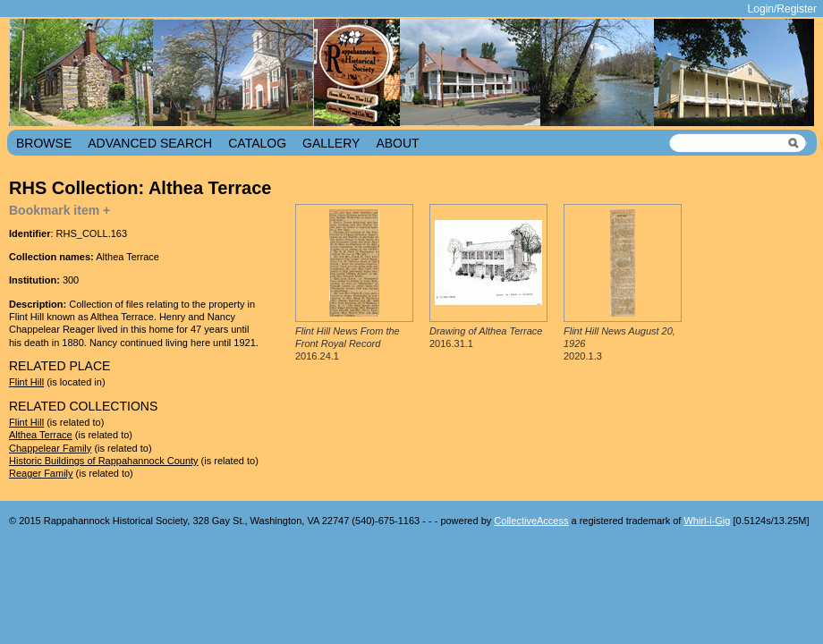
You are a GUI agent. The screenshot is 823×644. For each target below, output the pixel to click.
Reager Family (41, 473)
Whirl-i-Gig (707, 521)
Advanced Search (150, 143)
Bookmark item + (59, 210)
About (397, 143)
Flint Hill (26, 382)
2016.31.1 (486, 337)
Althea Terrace (41, 435)
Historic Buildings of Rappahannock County (104, 461)
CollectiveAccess (531, 521)
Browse (44, 143)
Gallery (331, 143)
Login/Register (782, 9)
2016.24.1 (348, 344)
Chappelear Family (50, 448)
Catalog (257, 143)
